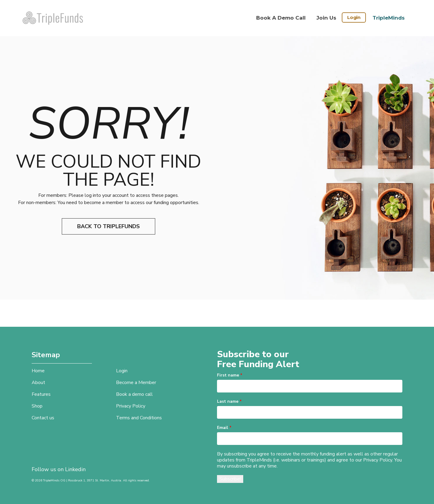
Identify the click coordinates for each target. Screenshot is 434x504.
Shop (37, 406)
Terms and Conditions (139, 418)
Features (41, 394)
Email (224, 428)
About (38, 383)
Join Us (326, 18)
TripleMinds (389, 18)
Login (354, 17)
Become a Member (136, 383)
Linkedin (75, 469)
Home (38, 371)
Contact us (43, 418)
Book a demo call (281, 18)
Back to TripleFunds (108, 226)
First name (230, 375)
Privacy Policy (131, 406)
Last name (229, 401)
